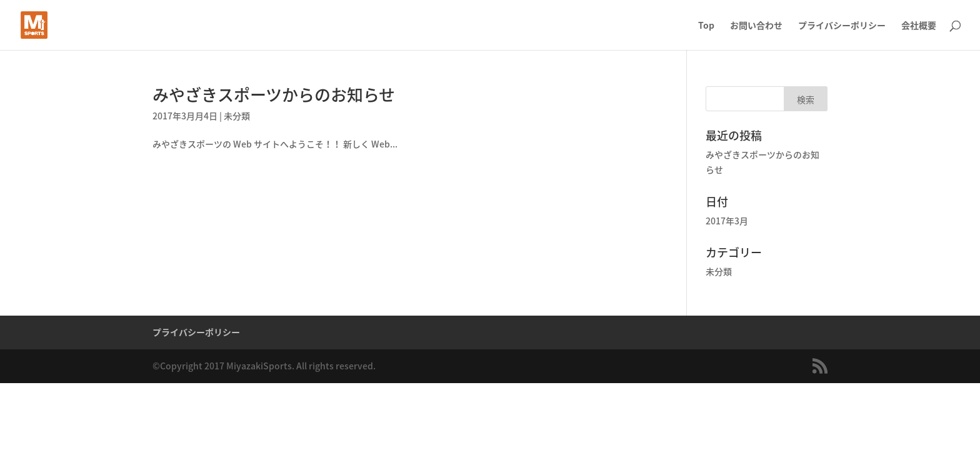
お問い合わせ (756, 26)
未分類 (237, 116)
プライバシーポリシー (842, 26)
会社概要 (919, 26)
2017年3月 (727, 221)
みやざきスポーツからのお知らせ (274, 94)
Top (706, 26)
